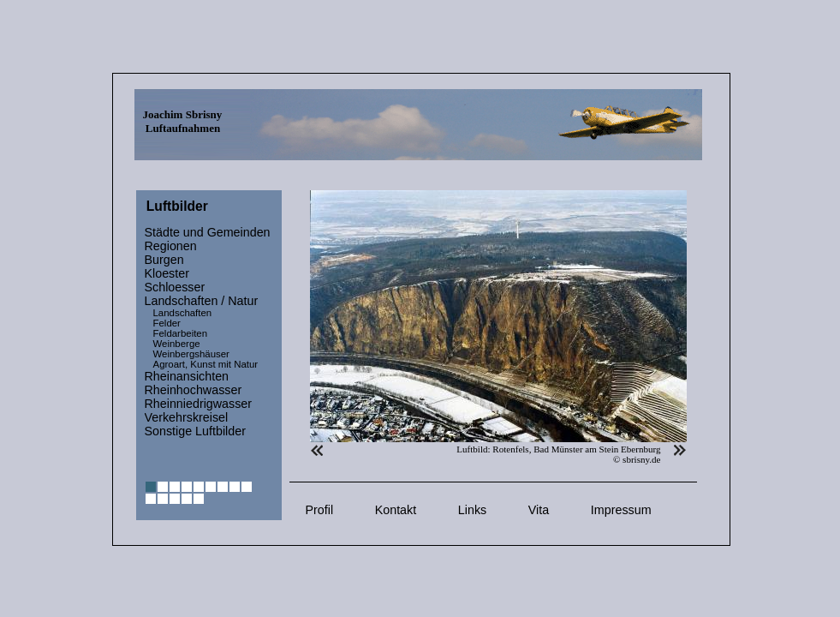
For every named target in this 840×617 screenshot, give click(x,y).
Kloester (167, 273)
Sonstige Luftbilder (195, 431)
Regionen (171, 246)
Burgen (164, 260)
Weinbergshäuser (191, 354)
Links (472, 510)
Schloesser (175, 287)
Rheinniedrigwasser (199, 404)
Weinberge (177, 344)
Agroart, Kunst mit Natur (206, 364)
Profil (320, 510)
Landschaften (183, 313)
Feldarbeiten (181, 333)
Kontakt (396, 510)
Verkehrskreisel (187, 417)
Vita (539, 510)
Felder (167, 323)
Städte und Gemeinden (208, 232)
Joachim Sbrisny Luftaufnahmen (183, 121)
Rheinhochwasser (194, 390)
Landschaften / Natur (202, 301)
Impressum (621, 510)
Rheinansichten (187, 376)
